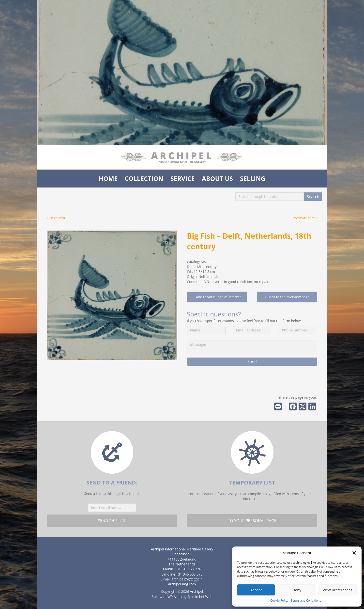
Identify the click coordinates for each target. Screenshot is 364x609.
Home (108, 178)
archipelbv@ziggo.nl (187, 579)
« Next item (56, 218)
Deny (297, 590)
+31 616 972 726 (188, 569)
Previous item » (305, 218)
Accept (256, 590)
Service (183, 178)
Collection (144, 178)
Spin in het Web (200, 597)
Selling (253, 178)
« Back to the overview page (287, 297)
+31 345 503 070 (189, 574)
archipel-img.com (182, 584)
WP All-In (175, 597)
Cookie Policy (279, 601)
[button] (354, 553)
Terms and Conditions (306, 601)
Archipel (196, 591)
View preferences (337, 590)
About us (217, 178)
